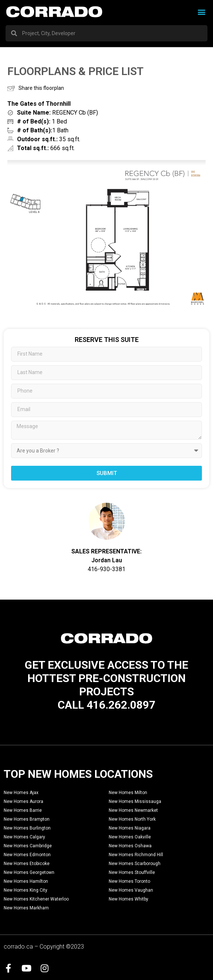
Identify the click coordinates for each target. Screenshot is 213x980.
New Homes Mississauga (135, 801)
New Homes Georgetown (29, 872)
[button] (201, 12)
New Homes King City (26, 890)
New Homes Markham (26, 908)
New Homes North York (132, 819)
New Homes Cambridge (28, 846)
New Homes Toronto (129, 881)
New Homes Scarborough (135, 864)
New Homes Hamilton (26, 881)
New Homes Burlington (27, 828)
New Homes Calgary (24, 837)
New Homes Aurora (23, 801)
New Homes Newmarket (133, 810)
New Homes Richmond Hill (136, 855)
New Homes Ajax (21, 793)
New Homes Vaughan (131, 890)
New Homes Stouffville (132, 872)
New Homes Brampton (27, 819)
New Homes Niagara (130, 828)
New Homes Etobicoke (27, 864)
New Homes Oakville (130, 837)
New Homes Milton (128, 793)
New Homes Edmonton (27, 855)
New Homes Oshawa (130, 846)
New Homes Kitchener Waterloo (36, 899)
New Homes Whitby (129, 899)
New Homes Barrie (23, 810)
